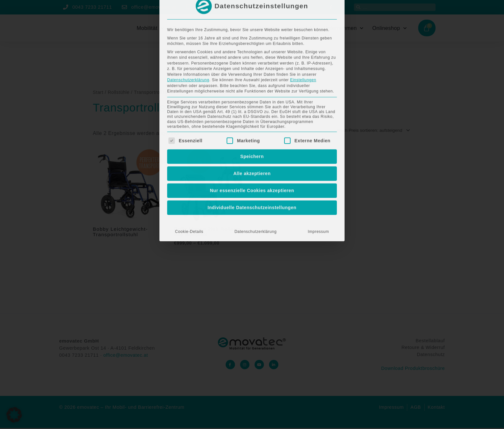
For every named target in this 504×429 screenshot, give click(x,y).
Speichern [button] (252, 72)
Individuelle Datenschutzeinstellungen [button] (252, 123)
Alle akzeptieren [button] (252, 89)
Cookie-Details (189, 147)
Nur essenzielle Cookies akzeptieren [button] (252, 106)
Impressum (319, 147)
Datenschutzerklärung (255, 147)
